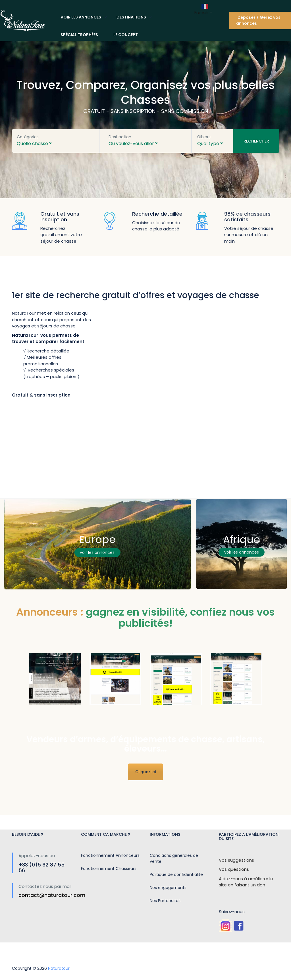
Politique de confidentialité (176, 874)
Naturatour (59, 968)
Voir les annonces (81, 17)
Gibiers (204, 137)
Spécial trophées (79, 35)
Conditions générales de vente (174, 858)
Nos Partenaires (165, 901)
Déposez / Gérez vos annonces (258, 20)
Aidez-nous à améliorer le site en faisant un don (246, 882)
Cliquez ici (145, 772)
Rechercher (256, 141)
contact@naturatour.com (52, 895)
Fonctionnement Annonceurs (110, 855)
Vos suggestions (236, 860)
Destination (120, 137)
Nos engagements (168, 888)
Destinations (131, 17)
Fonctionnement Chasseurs (109, 868)
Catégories (28, 137)
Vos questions (234, 869)
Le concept (126, 35)
